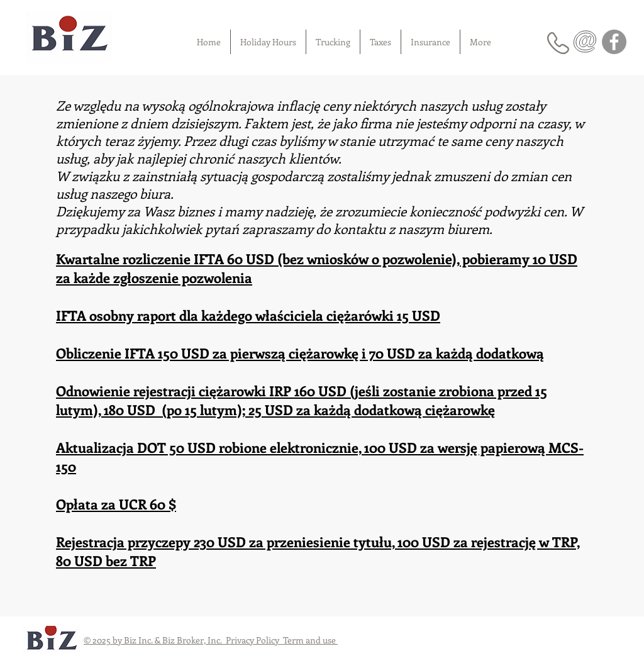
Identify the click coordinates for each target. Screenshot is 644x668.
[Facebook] (614, 42)
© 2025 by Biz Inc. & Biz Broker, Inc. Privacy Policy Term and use (211, 640)
